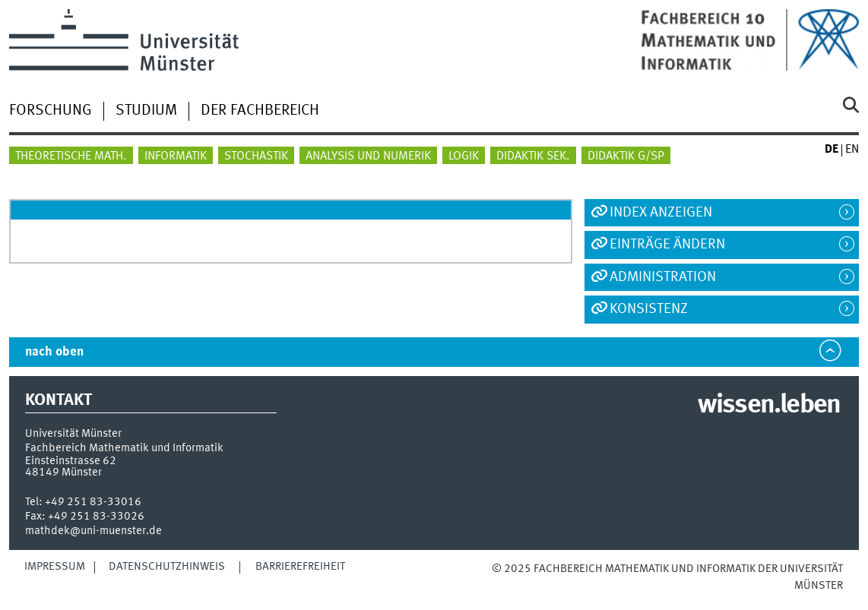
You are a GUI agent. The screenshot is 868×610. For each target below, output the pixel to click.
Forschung (51, 111)
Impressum (55, 567)
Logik (464, 156)
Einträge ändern (667, 245)
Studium (146, 111)
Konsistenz (649, 309)
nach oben (54, 352)
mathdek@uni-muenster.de (93, 531)
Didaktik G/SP (626, 156)
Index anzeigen (661, 213)
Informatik (176, 156)
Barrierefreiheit (300, 567)
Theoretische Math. (71, 156)
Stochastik (256, 156)
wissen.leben (769, 406)
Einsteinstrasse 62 (71, 461)
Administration (663, 277)
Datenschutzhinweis (167, 567)
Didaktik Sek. (533, 156)
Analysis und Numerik (368, 156)
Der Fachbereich (260, 111)
